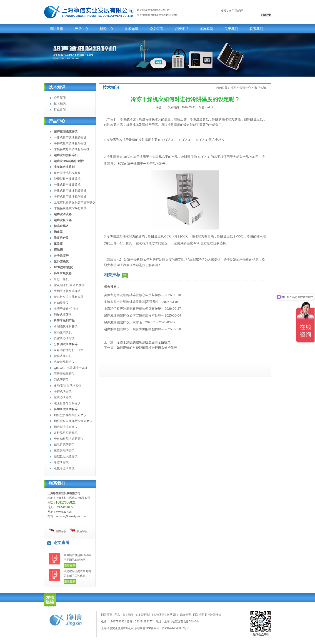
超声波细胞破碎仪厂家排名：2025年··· (131, 322)
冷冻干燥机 (61, 279)
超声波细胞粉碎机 (167, 15)
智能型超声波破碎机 (67, 179)
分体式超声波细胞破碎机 (70, 191)
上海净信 (198, 260)
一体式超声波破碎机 (67, 185)
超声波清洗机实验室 (67, 173)
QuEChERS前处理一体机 (71, 368)
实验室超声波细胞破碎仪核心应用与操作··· (134, 295)
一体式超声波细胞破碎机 (70, 137)
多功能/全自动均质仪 (68, 386)
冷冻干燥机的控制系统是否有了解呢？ (144, 342)
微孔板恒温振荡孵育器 (69, 297)
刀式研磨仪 (61, 380)
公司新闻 (60, 98)
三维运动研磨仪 (64, 451)
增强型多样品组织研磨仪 (70, 415)
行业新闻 (60, 109)
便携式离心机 (63, 356)
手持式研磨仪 (63, 391)
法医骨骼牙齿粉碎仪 (67, 403)
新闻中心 (106, 29)
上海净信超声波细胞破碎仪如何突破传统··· (134, 309)
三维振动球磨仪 (64, 374)
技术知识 (131, 29)
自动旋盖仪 (61, 303)
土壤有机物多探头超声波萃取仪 (75, 202)
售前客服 (57, 531)
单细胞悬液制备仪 (66, 326)
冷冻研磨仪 (61, 462)
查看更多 (70, 565)
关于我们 (231, 29)
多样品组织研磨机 (66, 433)
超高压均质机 (63, 332)
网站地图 (199, 615)
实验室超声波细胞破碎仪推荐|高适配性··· (133, 302)
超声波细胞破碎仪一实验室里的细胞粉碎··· (134, 329)
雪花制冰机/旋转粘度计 (69, 285)
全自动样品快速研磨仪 (69, 439)
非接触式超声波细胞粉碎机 (72, 149)
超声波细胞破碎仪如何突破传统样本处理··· (134, 315)
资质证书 (181, 29)
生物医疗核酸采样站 (67, 291)
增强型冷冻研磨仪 (66, 427)
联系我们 (256, 29)
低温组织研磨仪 (64, 445)
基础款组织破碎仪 (66, 456)
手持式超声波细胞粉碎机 (70, 143)
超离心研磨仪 (63, 397)
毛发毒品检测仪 (64, 362)
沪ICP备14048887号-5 (175, 628)
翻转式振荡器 (63, 315)
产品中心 (81, 29)
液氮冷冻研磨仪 (64, 468)
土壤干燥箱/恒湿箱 (66, 309)
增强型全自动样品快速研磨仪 (73, 421)
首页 (233, 88)
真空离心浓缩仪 (64, 338)
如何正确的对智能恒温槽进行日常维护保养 (147, 348)
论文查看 (156, 29)
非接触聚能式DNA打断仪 (70, 208)
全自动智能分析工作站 (69, 350)
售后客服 (79, 531)
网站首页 (56, 29)
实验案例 (206, 29)
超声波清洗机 (213, 615)
